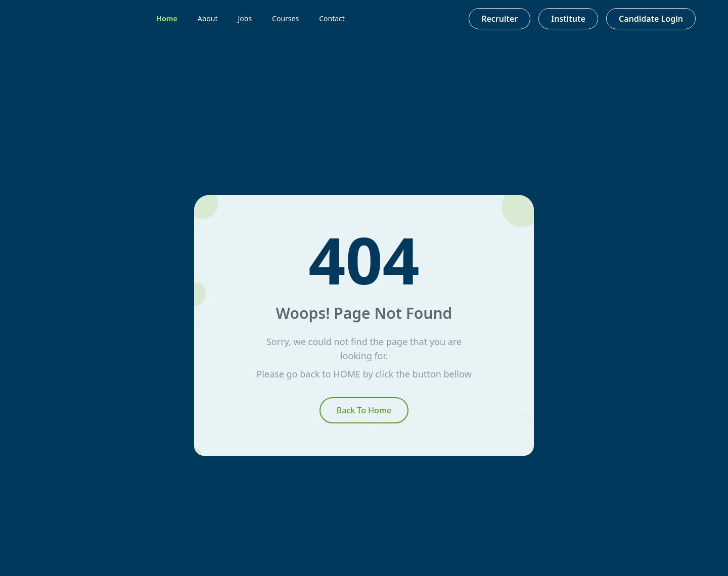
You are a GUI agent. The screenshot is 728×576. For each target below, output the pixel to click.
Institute (568, 19)
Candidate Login (651, 19)
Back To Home (364, 410)
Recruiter (499, 19)
